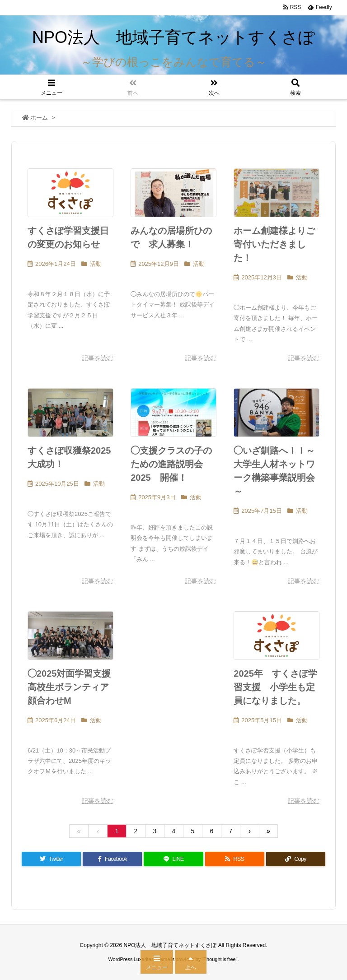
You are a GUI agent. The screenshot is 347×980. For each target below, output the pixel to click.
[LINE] (173, 859)
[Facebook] (112, 859)
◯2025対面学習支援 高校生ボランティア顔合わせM (74, 687)
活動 (96, 264)
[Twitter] (51, 859)
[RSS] (235, 859)
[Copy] (296, 859)
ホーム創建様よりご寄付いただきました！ (274, 244)
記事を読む (98, 358)
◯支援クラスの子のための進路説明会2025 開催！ (171, 464)
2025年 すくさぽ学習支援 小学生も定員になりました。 (275, 687)
